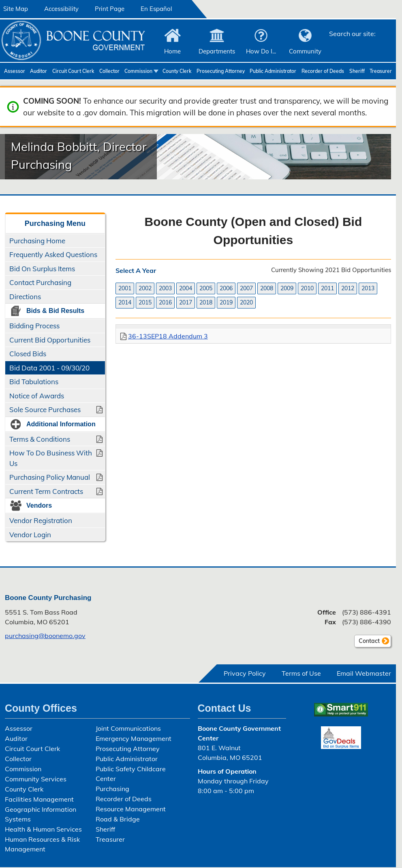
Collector (109, 71)
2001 (125, 288)
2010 (307, 288)
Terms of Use (301, 673)
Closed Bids (28, 354)
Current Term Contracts (46, 491)
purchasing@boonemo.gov (45, 636)
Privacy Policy (245, 673)
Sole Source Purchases (45, 410)
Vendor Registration (41, 520)
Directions (25, 297)
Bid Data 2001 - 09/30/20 (49, 368)
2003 (165, 288)
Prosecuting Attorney (221, 71)
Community (305, 51)
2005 (206, 288)
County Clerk (177, 71)
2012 (348, 288)
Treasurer (381, 71)
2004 (186, 288)
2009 (287, 288)
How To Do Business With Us (51, 458)
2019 (226, 302)
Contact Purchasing (40, 282)
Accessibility (61, 9)
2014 (125, 302)
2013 (368, 288)
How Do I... (261, 51)
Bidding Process (34, 326)
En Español (156, 9)
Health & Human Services (43, 829)
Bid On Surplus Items (42, 269)
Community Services (36, 779)
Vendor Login (30, 535)
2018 (206, 302)
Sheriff (357, 71)
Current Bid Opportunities (50, 340)
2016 (165, 302)
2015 (145, 302)
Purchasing (112, 789)
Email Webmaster (364, 673)
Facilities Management (39, 799)
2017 (186, 302)
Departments (217, 51)
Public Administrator (273, 71)
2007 (246, 288)
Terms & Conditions (40, 439)
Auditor (38, 71)
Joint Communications (128, 728)
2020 (246, 302)
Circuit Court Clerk (73, 71)
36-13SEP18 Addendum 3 (168, 336)
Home (172, 51)
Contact (367, 642)
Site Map (16, 9)
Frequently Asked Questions (53, 254)
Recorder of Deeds (323, 71)
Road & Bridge (118, 819)
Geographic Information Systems (41, 814)
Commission (138, 71)
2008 (267, 288)
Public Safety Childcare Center (131, 774)
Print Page (110, 9)
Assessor (15, 71)
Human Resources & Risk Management (42, 844)
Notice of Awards (37, 396)
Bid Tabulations (34, 382)
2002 (145, 288)
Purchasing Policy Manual (50, 477)
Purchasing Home (37, 241)
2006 (226, 288)
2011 (327, 288)
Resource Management (131, 809)
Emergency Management (134, 738)
